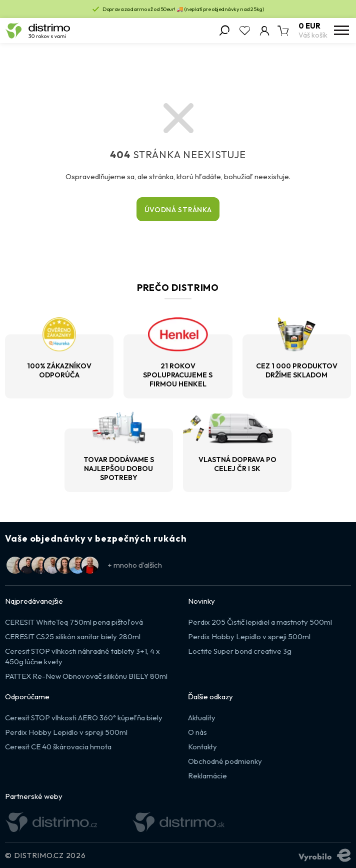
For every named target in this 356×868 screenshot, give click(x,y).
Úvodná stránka (178, 210)
